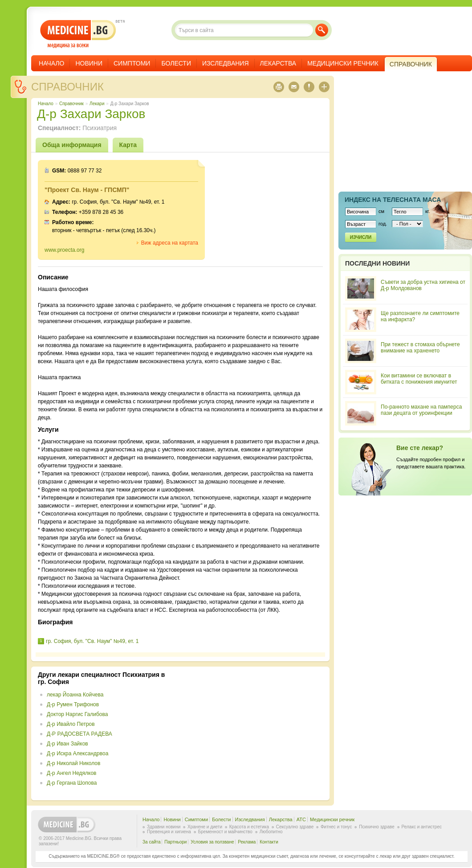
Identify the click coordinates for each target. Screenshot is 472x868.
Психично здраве (377, 827)
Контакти (269, 842)
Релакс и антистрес (422, 827)
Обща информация (72, 145)
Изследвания (226, 63)
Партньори (175, 842)
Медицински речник (343, 63)
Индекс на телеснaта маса (393, 200)
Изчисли (361, 237)
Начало (51, 63)
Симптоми (132, 63)
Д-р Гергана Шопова (72, 783)
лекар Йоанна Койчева (75, 695)
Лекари (97, 104)
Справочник (67, 87)
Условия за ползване (212, 842)
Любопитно (271, 832)
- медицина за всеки (78, 34)
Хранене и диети (205, 827)
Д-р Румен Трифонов (73, 704)
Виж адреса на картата (170, 243)
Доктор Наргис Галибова (77, 714)
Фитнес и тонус (336, 827)
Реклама (247, 842)
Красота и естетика (249, 827)
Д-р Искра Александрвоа (77, 753)
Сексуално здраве (295, 827)
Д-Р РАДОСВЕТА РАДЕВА (79, 734)
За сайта (152, 842)
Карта (128, 145)
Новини (89, 63)
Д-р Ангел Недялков (72, 773)
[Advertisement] (250, 733)
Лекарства (278, 63)
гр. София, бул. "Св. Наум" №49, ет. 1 (92, 641)
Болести (176, 63)
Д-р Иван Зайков (67, 744)
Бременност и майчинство (225, 832)
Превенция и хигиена (169, 832)
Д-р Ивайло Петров (71, 724)
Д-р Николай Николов (73, 763)
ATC (301, 819)
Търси (322, 30)
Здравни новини (164, 827)
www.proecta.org (64, 250)
